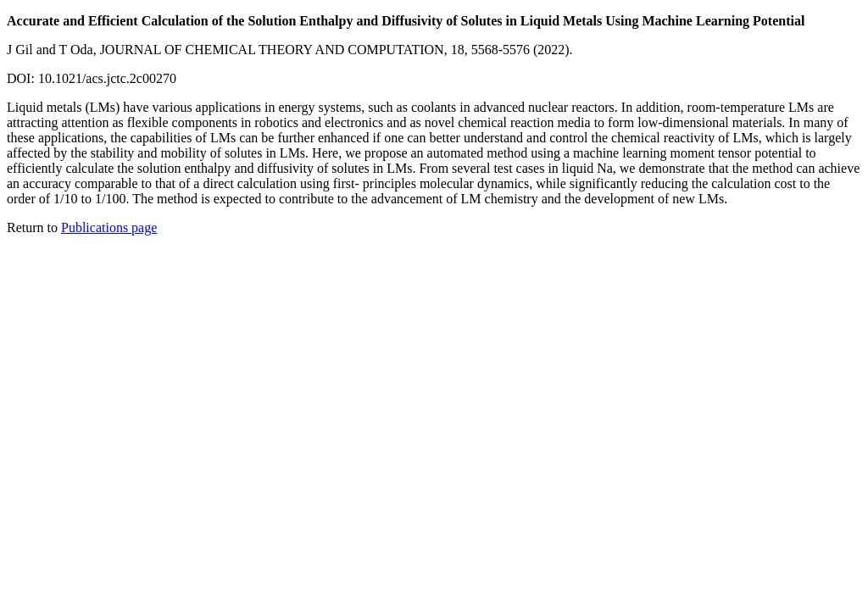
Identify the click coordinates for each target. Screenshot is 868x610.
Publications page (109, 227)
